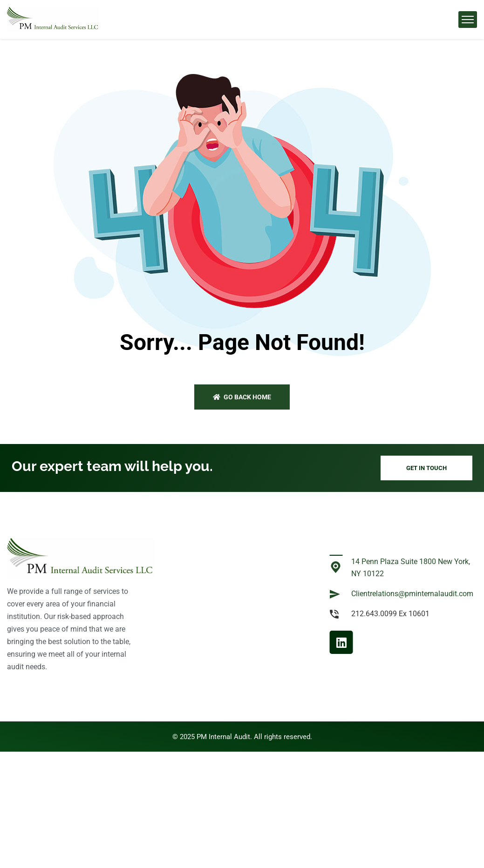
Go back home (242, 397)
